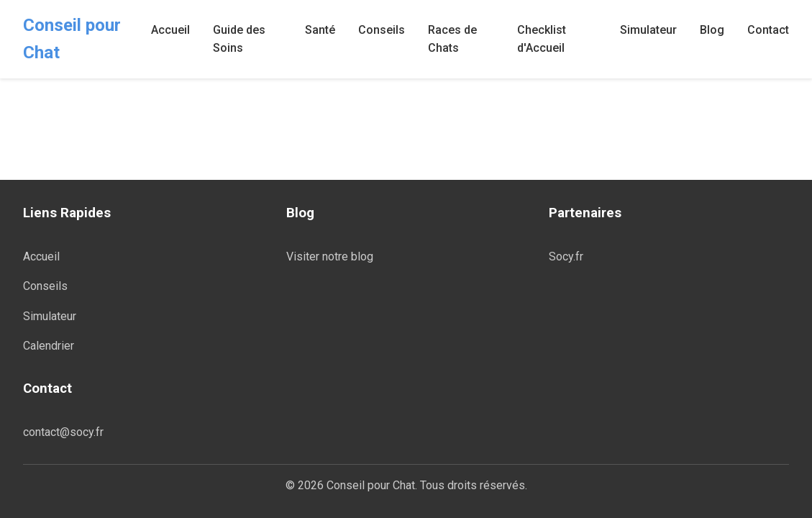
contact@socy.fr (63, 432)
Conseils (382, 30)
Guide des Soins (239, 39)
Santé (320, 30)
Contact (768, 30)
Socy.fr (566, 256)
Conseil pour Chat (72, 39)
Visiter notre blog (330, 256)
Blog (712, 30)
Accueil (170, 30)
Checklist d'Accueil (542, 39)
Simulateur (648, 30)
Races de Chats (452, 39)
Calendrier (49, 346)
